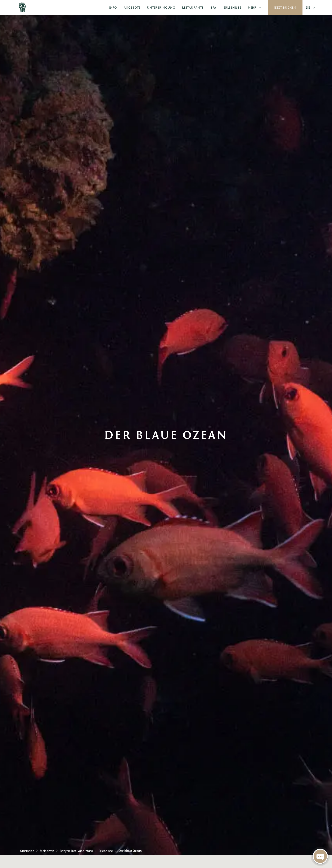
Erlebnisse (106, 850)
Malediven (47, 850)
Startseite (27, 850)
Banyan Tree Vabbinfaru (76, 850)
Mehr (255, 8)
